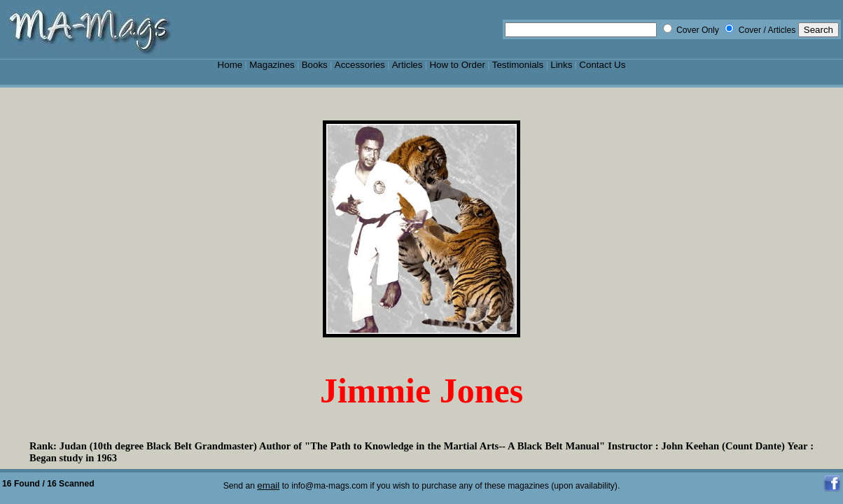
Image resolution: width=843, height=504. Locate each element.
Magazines (272, 65)
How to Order (457, 65)
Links (561, 65)
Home (230, 65)
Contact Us (602, 65)
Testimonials (518, 65)
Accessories (360, 65)
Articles (407, 65)
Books (315, 65)
